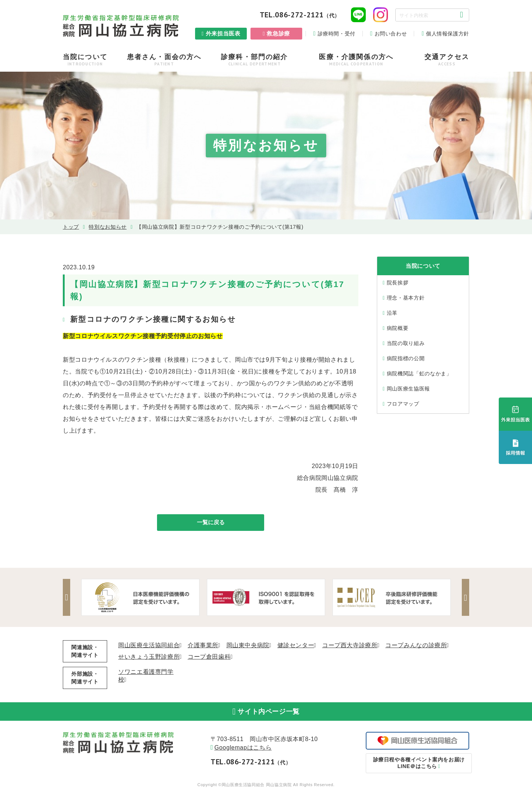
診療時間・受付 (337, 34)
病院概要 (398, 328)
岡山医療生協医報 (408, 389)
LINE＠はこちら (418, 767)
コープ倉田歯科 (209, 658)
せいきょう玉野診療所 (149, 658)
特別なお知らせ (108, 227)
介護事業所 (203, 646)
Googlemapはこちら (243, 752)
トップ (71, 227)
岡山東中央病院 (248, 646)
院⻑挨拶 (398, 283)
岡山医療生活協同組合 (149, 646)
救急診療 (278, 33)
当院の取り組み (406, 343)
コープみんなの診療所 (416, 646)
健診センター (296, 646)
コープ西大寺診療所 (350, 646)
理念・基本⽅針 (406, 298)
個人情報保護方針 (448, 34)
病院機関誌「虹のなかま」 (419, 373)
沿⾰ (392, 313)
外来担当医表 (223, 33)
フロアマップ (403, 404)
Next (464, 598)
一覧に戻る (211, 523)
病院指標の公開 (406, 358)
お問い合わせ (391, 34)
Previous (68, 598)
